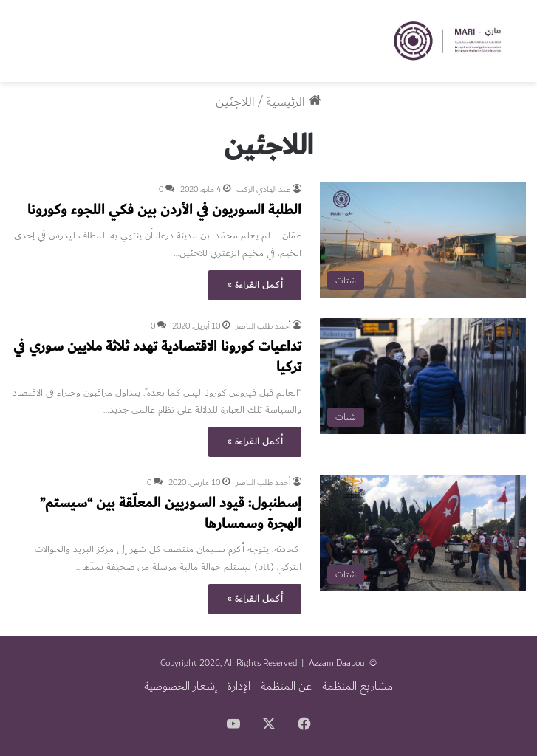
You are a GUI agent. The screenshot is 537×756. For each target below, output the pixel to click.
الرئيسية (294, 102)
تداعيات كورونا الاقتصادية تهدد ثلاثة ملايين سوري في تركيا (157, 357)
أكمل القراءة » (255, 285)
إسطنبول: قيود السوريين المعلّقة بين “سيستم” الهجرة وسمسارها (171, 513)
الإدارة (239, 686)
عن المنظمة (286, 686)
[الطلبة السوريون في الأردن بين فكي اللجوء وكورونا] (423, 240)
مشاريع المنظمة (358, 686)
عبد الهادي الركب (263, 189)
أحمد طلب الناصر (263, 326)
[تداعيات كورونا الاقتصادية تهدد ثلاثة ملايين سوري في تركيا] (423, 376)
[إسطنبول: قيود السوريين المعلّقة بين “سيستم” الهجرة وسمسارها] (423, 533)
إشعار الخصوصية (181, 686)
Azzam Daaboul (338, 663)
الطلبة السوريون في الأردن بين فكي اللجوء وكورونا (164, 210)
